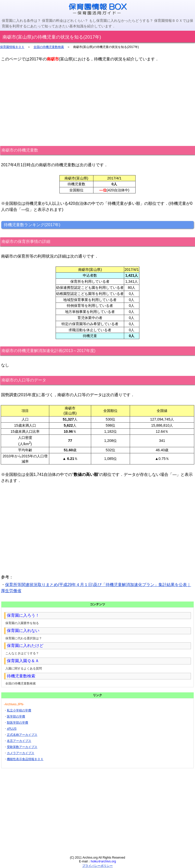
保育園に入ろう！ (23, 615)
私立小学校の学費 (19, 710)
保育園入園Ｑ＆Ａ (23, 661)
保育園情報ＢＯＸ (12, 47)
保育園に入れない (23, 631)
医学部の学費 (16, 716)
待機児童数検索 (21, 676)
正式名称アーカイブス (22, 735)
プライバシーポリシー (97, 866)
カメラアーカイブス (21, 753)
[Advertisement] (97, 104)
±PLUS (12, 729)
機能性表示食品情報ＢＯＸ (25, 759)
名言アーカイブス (19, 741)
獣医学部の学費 (18, 723)
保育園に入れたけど (25, 646)
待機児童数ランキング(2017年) (32, 225)
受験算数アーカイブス (22, 747)
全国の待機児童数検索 (49, 47)
